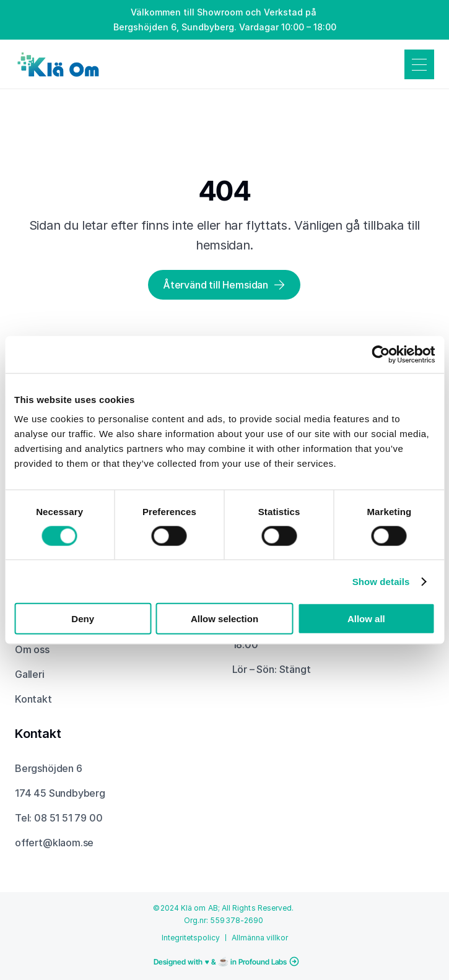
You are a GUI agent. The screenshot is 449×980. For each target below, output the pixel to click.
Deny (83, 619)
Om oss (32, 649)
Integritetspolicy (191, 938)
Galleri (30, 674)
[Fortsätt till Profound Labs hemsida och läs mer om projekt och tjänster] (224, 961)
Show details (381, 581)
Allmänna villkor (260, 938)
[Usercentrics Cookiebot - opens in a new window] (381, 354)
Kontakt (33, 699)
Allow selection (224, 619)
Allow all (366, 619)
